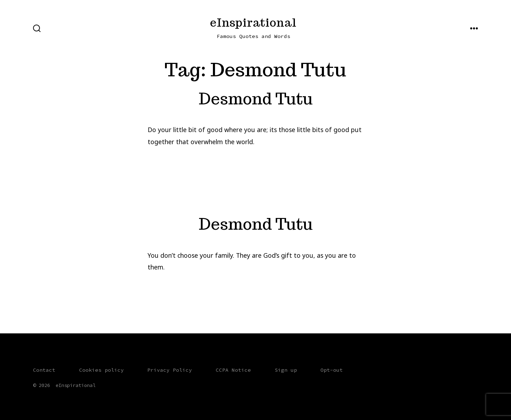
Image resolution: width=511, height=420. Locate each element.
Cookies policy (101, 370)
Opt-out (332, 370)
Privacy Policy (170, 370)
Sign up (286, 370)
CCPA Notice (233, 370)
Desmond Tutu (256, 99)
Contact (44, 370)
